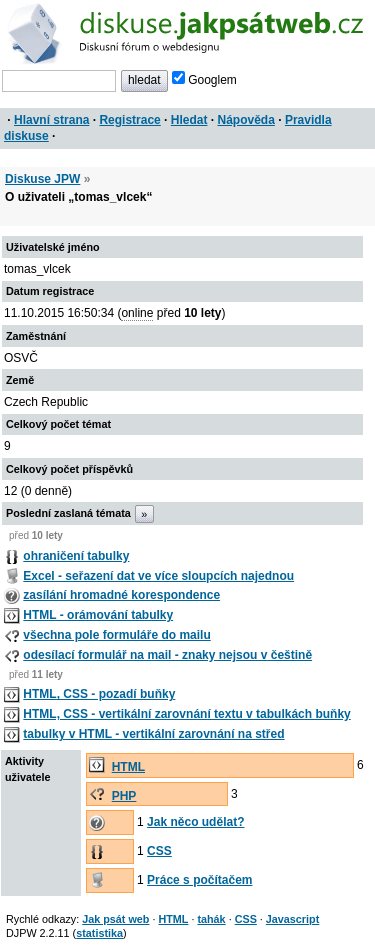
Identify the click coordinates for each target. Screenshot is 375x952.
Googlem (204, 80)
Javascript (292, 919)
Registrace (129, 120)
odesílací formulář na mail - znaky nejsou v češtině (167, 655)
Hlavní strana (51, 120)
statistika (99, 933)
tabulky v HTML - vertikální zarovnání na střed (153, 734)
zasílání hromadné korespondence (121, 595)
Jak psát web (115, 919)
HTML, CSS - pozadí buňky (99, 694)
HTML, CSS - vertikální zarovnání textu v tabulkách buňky (186, 714)
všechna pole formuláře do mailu (116, 635)
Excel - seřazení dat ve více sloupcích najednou (158, 576)
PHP (124, 796)
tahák (211, 919)
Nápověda (246, 120)
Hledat (189, 120)
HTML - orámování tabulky (98, 615)
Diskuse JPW (42, 179)
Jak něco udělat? (195, 822)
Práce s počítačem (199, 880)
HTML (128, 767)
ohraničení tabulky (76, 556)
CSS (159, 851)
